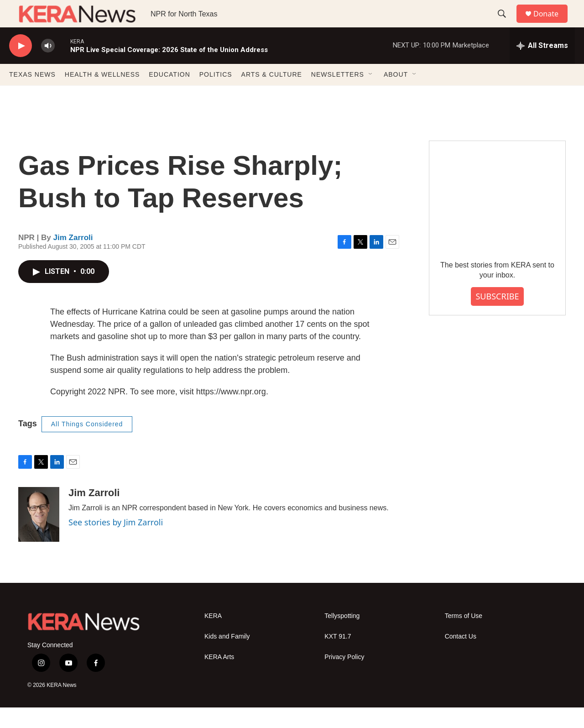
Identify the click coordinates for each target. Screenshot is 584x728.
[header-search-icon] (506, 24)
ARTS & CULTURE (272, 95)
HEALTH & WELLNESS (102, 95)
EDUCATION (169, 95)
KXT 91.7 (338, 657)
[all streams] (542, 66)
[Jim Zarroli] (39, 535)
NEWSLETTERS (338, 95)
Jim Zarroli (73, 258)
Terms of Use (464, 636)
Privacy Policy (344, 678)
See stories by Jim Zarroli (116, 543)
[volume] (48, 66)
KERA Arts (219, 678)
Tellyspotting (342, 636)
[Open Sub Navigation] (371, 95)
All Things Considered (87, 445)
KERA (213, 636)
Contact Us (461, 657)
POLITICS (216, 95)
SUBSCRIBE (497, 317)
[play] (21, 66)
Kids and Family (227, 657)
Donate (552, 24)
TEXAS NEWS (32, 95)
